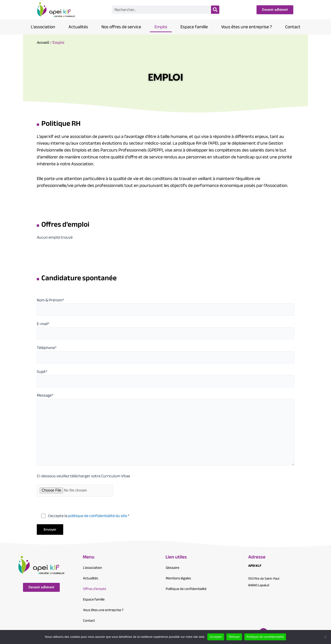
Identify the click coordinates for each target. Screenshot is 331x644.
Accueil (43, 42)
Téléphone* (165, 353)
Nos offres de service (121, 27)
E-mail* (165, 330)
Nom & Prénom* (165, 306)
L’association (43, 27)
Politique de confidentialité (186, 589)
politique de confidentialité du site (98, 516)
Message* (165, 429)
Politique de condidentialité (265, 637)
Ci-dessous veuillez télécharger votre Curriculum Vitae (83, 476)
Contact (293, 27)
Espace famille (194, 27)
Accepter (216, 637)
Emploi (161, 27)
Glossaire (173, 568)
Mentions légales (178, 578)
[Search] (215, 10)
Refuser (234, 637)
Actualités (78, 27)
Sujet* (165, 377)
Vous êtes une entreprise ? (247, 27)
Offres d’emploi (94, 589)
